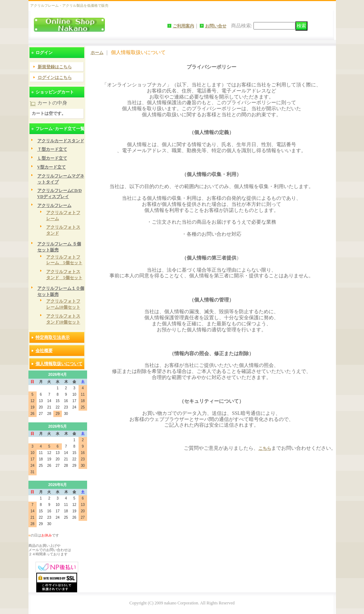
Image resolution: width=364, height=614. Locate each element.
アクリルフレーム (54, 205)
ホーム (97, 53)
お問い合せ (216, 26)
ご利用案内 (183, 26)
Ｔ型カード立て (52, 149)
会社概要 (44, 351)
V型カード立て (52, 167)
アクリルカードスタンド (61, 141)
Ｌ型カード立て (52, 158)
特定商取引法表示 (53, 337)
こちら (265, 448)
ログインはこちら (55, 78)
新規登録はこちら (55, 67)
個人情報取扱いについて (59, 364)
